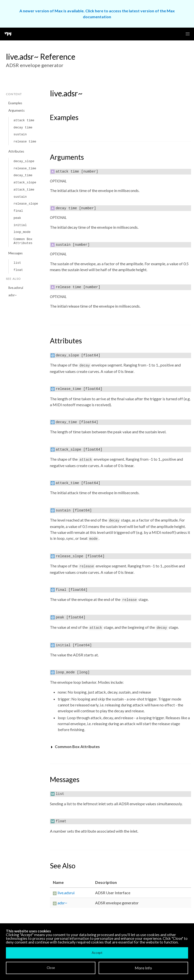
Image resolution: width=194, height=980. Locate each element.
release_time (25, 168)
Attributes (16, 151)
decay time (23, 128)
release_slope (26, 204)
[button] (188, 34)
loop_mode (22, 232)
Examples (15, 103)
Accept (97, 953)
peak (17, 218)
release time (25, 142)
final (18, 211)
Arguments (16, 110)
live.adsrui (16, 288)
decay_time (23, 175)
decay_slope (24, 161)
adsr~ (13, 295)
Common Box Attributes (23, 241)
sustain (20, 134)
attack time (24, 120)
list (17, 263)
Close (51, 968)
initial (20, 225)
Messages (15, 253)
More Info (143, 968)
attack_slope (25, 183)
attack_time (24, 190)
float (18, 270)
